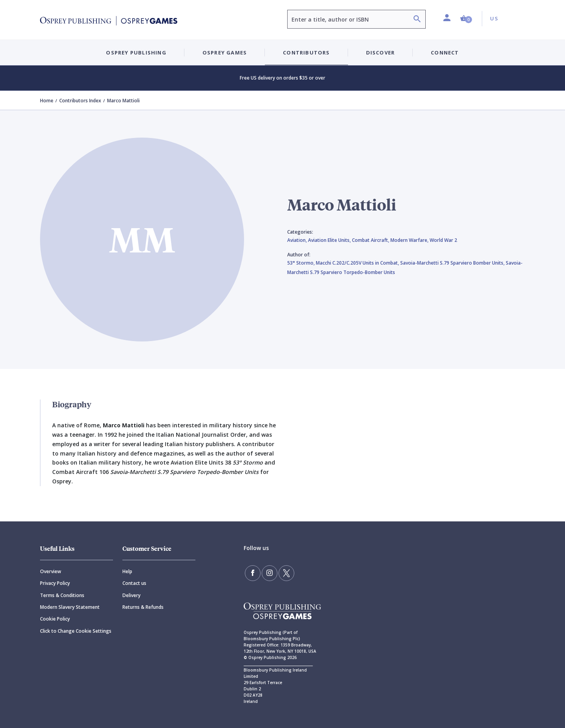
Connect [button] (445, 53)
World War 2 (443, 240)
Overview (51, 571)
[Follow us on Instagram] (270, 573)
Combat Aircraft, (371, 240)
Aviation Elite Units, (330, 240)
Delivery (131, 595)
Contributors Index (80, 101)
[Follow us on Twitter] (286, 573)
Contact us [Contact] (134, 583)
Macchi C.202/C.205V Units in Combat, (358, 263)
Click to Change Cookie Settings (76, 631)
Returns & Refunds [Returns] (143, 607)
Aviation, (298, 240)
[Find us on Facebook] (253, 573)
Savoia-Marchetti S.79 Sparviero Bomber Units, (453, 263)
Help (127, 571)
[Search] (417, 20)
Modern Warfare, (410, 240)
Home (47, 101)
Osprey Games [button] (225, 53)
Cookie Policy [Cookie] (55, 619)
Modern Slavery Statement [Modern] (70, 607)
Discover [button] (381, 53)
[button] (466, 19)
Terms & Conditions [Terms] (62, 595)
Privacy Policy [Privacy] (55, 583)
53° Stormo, (302, 263)
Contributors (306, 53)
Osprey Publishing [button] (136, 53)
